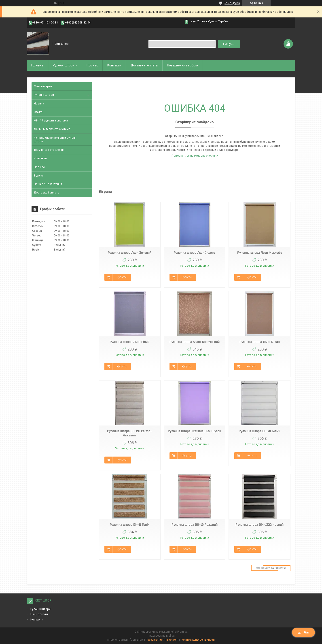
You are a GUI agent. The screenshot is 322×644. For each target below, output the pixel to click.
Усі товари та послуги (271, 568)
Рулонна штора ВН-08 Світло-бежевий (129, 433)
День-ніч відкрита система (52, 129)
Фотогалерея (43, 86)
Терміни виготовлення (49, 150)
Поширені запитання (48, 184)
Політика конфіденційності (198, 640)
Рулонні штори (44, 95)
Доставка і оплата (144, 65)
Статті (38, 112)
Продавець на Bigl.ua (161, 636)
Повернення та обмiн (183, 65)
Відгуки (39, 175)
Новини (39, 103)
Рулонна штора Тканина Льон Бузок (194, 431)
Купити (122, 277)
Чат (303, 632)
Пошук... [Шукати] (229, 44)
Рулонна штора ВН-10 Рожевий (195, 525)
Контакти (114, 65)
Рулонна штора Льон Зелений (130, 253)
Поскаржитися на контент (162, 640)
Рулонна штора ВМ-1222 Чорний (260, 525)
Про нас (92, 65)
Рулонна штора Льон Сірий (130, 342)
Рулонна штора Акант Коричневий (195, 342)
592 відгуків (232, 3)
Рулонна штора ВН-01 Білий (260, 431)
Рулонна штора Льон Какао (260, 342)
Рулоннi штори (64, 65)
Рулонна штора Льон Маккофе (260, 253)
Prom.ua (182, 632)
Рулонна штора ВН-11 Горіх (130, 525)
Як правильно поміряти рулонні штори (55, 139)
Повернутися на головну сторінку (195, 156)
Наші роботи (39, 614)
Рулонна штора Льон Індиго (194, 253)
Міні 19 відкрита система (51, 120)
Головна (37, 65)
